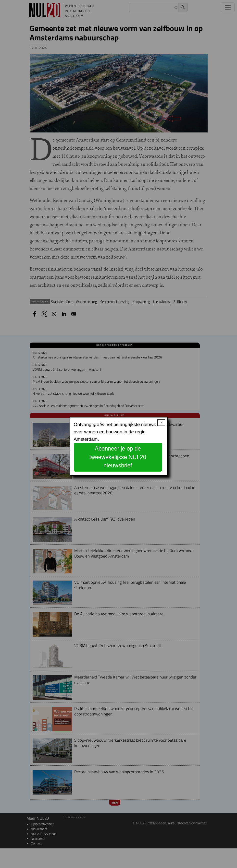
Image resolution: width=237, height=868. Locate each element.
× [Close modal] (161, 422)
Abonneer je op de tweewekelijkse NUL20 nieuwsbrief (118, 457)
